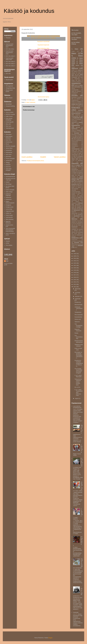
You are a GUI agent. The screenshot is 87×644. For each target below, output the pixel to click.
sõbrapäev (74, 209)
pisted (75, 174)
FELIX (7, 144)
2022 (75, 263)
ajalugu (73, 67)
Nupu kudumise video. (44, 48)
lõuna (73, 140)
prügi (75, 183)
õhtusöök (74, 236)
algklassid (75, 68)
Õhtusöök (82, 427)
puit (80, 184)
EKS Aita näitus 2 (10, 56)
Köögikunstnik (9, 207)
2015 (75, 280)
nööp (80, 159)
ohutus (73, 161)
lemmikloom (74, 132)
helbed (76, 85)
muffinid (81, 152)
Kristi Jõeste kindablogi (9, 119)
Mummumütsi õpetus (44, 97)
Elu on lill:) (77, 387)
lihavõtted (77, 133)
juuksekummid (75, 93)
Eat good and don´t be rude (11, 179)
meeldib (73, 148)
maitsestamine (75, 142)
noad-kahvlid (9, 217)
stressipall (79, 206)
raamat (79, 187)
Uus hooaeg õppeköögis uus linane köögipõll (78, 371)
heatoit (8, 182)
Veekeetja (76, 612)
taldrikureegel (74, 213)
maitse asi (8, 213)
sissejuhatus (78, 205)
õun (80, 244)
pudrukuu (74, 184)
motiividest (74, 152)
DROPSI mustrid (10, 114)
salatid (79, 197)
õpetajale (81, 241)
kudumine (33, 102)
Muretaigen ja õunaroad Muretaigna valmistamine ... (78, 355)
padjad (78, 165)
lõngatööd (79, 139)
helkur (81, 85)
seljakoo (77, 202)
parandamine (75, 169)
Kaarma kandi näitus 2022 (9, 59)
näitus (73, 159)
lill (72, 136)
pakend (79, 167)
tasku (82, 213)
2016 (75, 277)
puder (80, 183)
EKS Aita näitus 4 (10, 64)
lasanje (73, 130)
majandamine (74, 143)
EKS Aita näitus (10, 49)
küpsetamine (76, 125)
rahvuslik (74, 190)
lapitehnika (74, 129)
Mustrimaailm (9, 80)
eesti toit (74, 74)
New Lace (8, 126)
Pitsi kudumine (79, 315)
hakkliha (73, 82)
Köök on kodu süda (78, 349)
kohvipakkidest (78, 112)
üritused (80, 245)
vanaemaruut (74, 228)
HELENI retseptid (10, 146)
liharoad (81, 132)
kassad (73, 102)
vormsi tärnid (77, 234)
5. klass (77, 56)
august (77, 398)
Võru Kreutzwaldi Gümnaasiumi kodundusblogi (10, 230)
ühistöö (73, 246)
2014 (75, 282)
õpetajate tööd (78, 242)
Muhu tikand (9, 98)
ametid (73, 70)
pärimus (79, 186)
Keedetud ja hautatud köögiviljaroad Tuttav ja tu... (79, 363)
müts (82, 155)
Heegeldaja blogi (10, 88)
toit (80, 221)
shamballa (74, 203)
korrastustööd (75, 116)
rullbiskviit (74, 196)
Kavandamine (78, 317)
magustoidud (79, 140)
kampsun (79, 99)
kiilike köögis (9, 192)
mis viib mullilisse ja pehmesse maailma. (43, 38)
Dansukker (9, 134)
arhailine (75, 72)
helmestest (77, 87)
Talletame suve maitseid (79, 345)
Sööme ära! (78, 319)
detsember (78, 289)
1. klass (75, 49)
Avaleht (43, 157)
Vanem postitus (60, 157)
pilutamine (81, 172)
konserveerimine (76, 113)
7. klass (80, 60)
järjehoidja (74, 97)
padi (73, 165)
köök (78, 124)
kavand (79, 101)
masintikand (74, 145)
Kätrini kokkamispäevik (10, 202)
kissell (73, 106)
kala (72, 99)
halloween (79, 82)
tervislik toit (75, 217)
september (78, 299)
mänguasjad (75, 155)
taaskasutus (77, 210)
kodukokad (9, 150)
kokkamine (9, 199)
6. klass (80, 58)
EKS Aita (8, 73)
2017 (75, 275)
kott (82, 116)
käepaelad (74, 122)
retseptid (73, 193)
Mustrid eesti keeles (9, 91)
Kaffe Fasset (9, 116)
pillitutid (75, 172)
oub (77, 162)
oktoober (77, 296)
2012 (75, 287)
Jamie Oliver (9, 148)
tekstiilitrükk (80, 215)
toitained (73, 222)
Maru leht (8, 124)
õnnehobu (74, 241)
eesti (79, 73)
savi (80, 199)
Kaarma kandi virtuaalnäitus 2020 (9, 52)
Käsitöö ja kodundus (29, 11)
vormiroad (80, 232)
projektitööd (80, 182)
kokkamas (8, 197)
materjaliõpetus (75, 146)
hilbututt (73, 88)
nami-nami (9, 154)
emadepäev (74, 77)
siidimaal (80, 203)
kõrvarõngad (74, 121)
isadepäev (79, 91)
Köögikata (8, 205)
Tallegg (8, 163)
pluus (79, 175)
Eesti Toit (8, 140)
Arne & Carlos (9, 112)
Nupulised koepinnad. (43, 45)
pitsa (80, 174)
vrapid (73, 235)
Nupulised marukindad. (44, 42)
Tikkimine (77, 322)
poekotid (73, 177)
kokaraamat (9, 152)
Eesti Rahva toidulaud (9, 137)
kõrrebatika (79, 120)
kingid (80, 104)
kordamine (78, 115)
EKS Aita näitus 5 (10, 62)
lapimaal (78, 127)
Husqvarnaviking (10, 106)
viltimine (74, 232)
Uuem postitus (27, 157)
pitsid (73, 175)
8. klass (27, 102)
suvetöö (79, 207)
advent (77, 65)
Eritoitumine (9, 142)
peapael (74, 171)
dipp (80, 72)
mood (73, 150)
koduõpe (80, 110)
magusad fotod (10, 211)
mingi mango (9, 215)
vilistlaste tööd (77, 231)
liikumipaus (74, 135)
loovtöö (75, 137)
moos (79, 150)
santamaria (9, 161)
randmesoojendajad (76, 192)
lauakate (79, 130)
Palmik (76, 333)
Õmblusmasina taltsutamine (79, 341)
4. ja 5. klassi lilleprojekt (78, 376)
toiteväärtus (80, 222)
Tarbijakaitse (78, 312)
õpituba (76, 244)
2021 (75, 265)
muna (75, 153)
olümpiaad (80, 160)
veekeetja (81, 229)
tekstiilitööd (77, 216)
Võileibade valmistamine (78, 308)
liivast (80, 134)
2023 (75, 261)
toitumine (8, 167)
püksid (73, 187)
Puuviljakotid (82, 461)
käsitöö (81, 122)
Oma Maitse (9, 245)
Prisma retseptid (10, 159)
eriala (82, 77)
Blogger (50, 638)
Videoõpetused (10, 128)
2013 (75, 284)
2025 (75, 256)
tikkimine (74, 219)
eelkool (73, 73)
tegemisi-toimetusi (8, 222)
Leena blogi (9, 209)
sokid (73, 206)
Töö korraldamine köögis (78, 325)
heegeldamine (76, 83)
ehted (81, 74)
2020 (75, 268)
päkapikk (73, 186)
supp (73, 207)
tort (74, 224)
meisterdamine (76, 149)
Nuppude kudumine (78, 330)
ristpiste (79, 193)
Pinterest (8, 38)
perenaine (8, 156)
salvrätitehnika (75, 199)
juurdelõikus (74, 94)
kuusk (73, 120)
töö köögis (78, 225)
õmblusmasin (74, 240)
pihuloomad (80, 171)
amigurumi (80, 70)
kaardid (80, 97)
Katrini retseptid (10, 190)
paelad (73, 167)
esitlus (73, 80)
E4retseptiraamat (10, 176)
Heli (7, 261)
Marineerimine (78, 305)
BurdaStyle (9, 104)
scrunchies (74, 200)
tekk (74, 215)
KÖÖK (7, 243)
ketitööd (79, 103)
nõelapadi (80, 156)
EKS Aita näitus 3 (10, 66)
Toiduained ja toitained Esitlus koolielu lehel (78, 382)
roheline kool (75, 194)
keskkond (74, 103)
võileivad (79, 235)
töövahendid (75, 226)
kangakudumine (75, 100)
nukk (74, 156)
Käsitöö (8, 241)
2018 (75, 273)
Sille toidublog (9, 219)
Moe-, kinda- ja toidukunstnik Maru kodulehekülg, (43, 36)
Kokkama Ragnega (8, 195)
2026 (75, 254)
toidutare (8, 165)
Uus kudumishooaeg (79, 337)
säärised (81, 209)
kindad (73, 104)
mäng (80, 153)
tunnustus (79, 224)
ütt (75, 247)
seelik (81, 200)
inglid (73, 91)
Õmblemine (78, 302)
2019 (75, 270)
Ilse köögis (9, 184)
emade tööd (78, 76)
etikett (79, 80)
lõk (72, 139)
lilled (76, 136)
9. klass (80, 63)
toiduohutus (74, 221)
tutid (72, 225)
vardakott (74, 229)
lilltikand (81, 136)
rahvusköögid (75, 189)
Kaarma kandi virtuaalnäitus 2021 (9, 45)
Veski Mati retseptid (8, 170)
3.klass (73, 51)
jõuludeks (75, 96)
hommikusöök (75, 90)
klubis (79, 106)
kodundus (76, 108)
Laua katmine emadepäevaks (77, 407)
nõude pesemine (77, 158)
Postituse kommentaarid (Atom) (35, 161)
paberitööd (75, 163)
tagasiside (74, 212)
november (78, 293)
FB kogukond (9, 86)
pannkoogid (74, 168)
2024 (75, 258)
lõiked (80, 137)
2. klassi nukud (82, 448)
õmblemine (75, 238)
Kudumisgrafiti (10, 122)
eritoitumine (77, 79)
